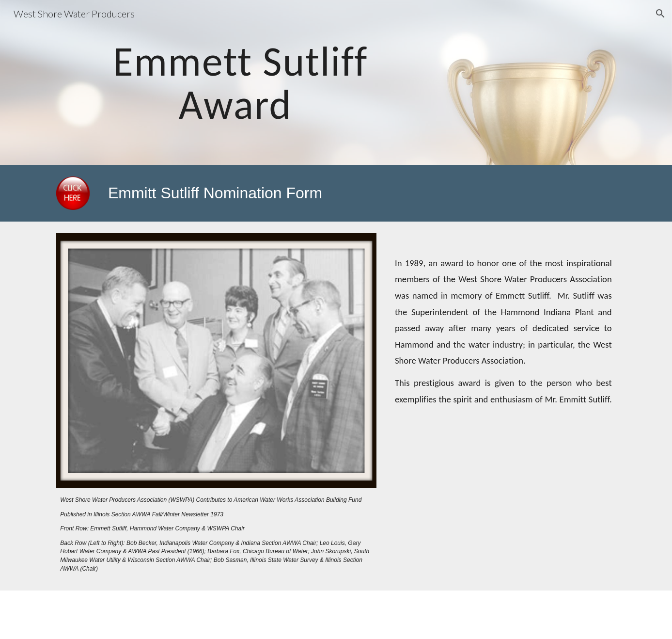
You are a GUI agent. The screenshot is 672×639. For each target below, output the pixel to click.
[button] (660, 14)
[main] (240, 83)
